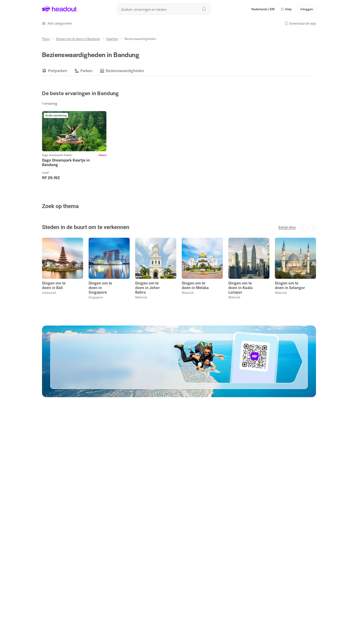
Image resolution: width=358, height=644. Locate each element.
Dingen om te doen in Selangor (290, 285)
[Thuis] (46, 39)
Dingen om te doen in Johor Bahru (147, 287)
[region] (179, 70)
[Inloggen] (307, 9)
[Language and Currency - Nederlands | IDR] (263, 9)
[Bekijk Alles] (287, 227)
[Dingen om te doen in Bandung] (78, 39)
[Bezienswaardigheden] (125, 71)
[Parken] (86, 71)
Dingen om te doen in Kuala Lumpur (240, 287)
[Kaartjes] (112, 39)
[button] (286, 9)
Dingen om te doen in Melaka (195, 285)
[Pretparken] (58, 71)
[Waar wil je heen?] (164, 9)
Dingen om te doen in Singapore (100, 287)
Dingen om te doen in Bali (54, 285)
